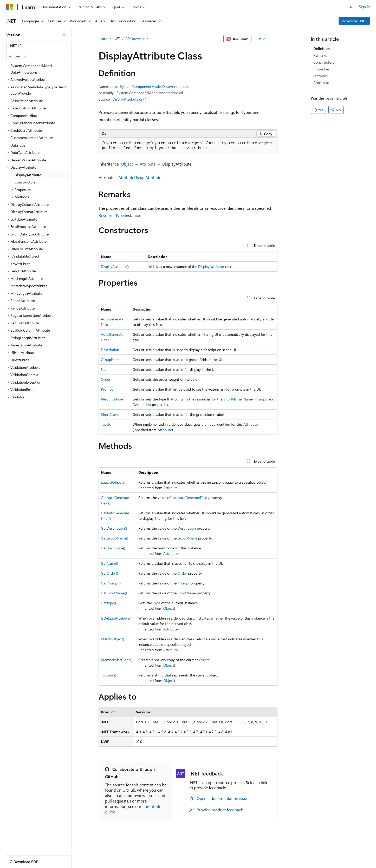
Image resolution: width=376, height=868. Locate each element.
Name (106, 369)
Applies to (321, 83)
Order (106, 379)
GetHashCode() (113, 548)
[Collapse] (64, 35)
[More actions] (273, 39)
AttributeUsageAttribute (140, 177)
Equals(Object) (112, 482)
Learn (103, 39)
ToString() (109, 675)
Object (127, 164)
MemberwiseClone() (117, 660)
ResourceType (111, 215)
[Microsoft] (10, 7)
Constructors (324, 62)
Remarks (320, 55)
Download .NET (354, 21)
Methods (320, 76)
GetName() (109, 563)
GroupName (111, 360)
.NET (116, 39)
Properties (321, 69)
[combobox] (39, 46)
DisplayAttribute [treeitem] (28, 175)
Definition (322, 48)
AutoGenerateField (192, 498)
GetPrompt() (111, 583)
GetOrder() (109, 573)
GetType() (108, 603)
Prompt (107, 389)
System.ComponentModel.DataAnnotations (155, 86)
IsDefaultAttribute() (116, 618)
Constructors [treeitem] (25, 182)
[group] (188, 146)
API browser (135, 39)
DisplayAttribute (211, 267)
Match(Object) (112, 639)
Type (157, 603)
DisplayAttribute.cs (128, 99)
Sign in (364, 7)
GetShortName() (114, 593)
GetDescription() (114, 528)
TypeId (106, 424)
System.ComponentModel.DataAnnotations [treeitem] (32, 69)
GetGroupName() (115, 538)
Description (110, 350)
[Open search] (352, 7)
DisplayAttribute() (115, 267)
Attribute (148, 164)
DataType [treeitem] (18, 145)
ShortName (232, 399)
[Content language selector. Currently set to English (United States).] (30, 860)
